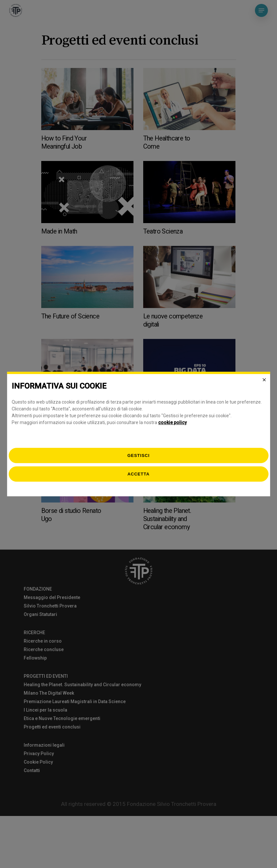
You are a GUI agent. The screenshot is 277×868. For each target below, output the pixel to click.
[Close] (264, 380)
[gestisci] (138, 455)
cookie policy (172, 422)
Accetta (138, 474)
